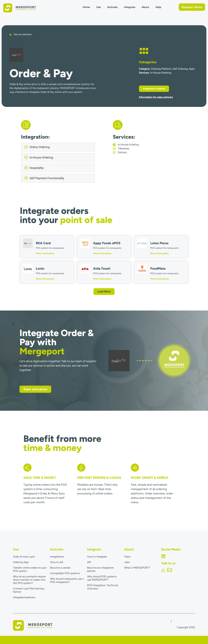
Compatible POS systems (65, 573)
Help (158, 7)
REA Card (43, 243)
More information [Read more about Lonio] (45, 279)
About (145, 7)
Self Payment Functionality (47, 178)
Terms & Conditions (184, 621)
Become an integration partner (100, 569)
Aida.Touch (102, 268)
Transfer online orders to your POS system (30, 569)
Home (86, 7)
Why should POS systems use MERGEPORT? (102, 578)
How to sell (57, 562)
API (89, 562)
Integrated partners (24, 597)
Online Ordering (40, 147)
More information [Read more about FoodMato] (159, 279)
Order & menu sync (24, 557)
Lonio (40, 268)
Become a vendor (60, 568)
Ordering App (21, 562)
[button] (58, 147)
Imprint (166, 621)
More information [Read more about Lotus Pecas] (159, 253)
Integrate (130, 7)
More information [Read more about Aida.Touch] (102, 279)
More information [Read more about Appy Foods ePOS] (102, 253)
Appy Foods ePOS (107, 243)
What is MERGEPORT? (137, 568)
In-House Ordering (41, 157)
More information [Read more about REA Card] (45, 253)
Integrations (57, 557)
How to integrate (97, 557)
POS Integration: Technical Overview (103, 587)
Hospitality (37, 168)
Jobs (127, 562)
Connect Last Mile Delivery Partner (29, 590)
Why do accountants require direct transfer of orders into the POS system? (29, 580)
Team (127, 557)
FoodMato (158, 268)
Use (99, 7)
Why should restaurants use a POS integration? (67, 580)
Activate (112, 7)
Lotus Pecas (159, 243)
